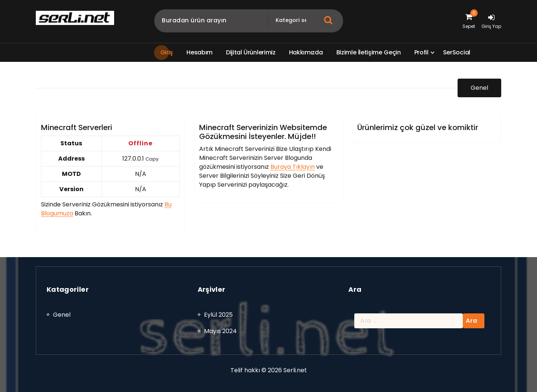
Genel (479, 89)
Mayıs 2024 (220, 336)
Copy (152, 167)
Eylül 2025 (218, 320)
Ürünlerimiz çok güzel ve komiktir (418, 135)
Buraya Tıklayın (293, 175)
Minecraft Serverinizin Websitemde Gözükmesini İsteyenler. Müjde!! (263, 140)
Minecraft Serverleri (77, 135)
